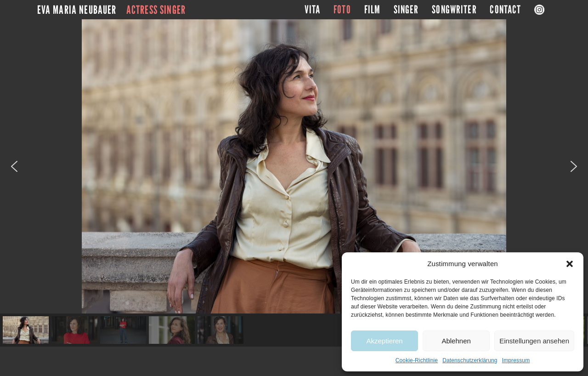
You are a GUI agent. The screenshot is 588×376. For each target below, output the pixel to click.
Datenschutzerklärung (470, 360)
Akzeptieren (384, 341)
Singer (406, 10)
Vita (313, 10)
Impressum (516, 360)
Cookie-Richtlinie (417, 360)
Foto (342, 10)
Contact (505, 10)
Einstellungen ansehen (534, 341)
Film (373, 10)
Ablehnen (456, 341)
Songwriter (454, 10)
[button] (570, 264)
